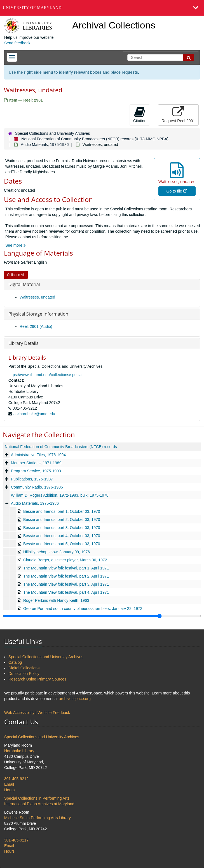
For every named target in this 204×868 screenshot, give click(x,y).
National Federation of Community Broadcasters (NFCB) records (61, 447)
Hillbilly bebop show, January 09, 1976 (57, 552)
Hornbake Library (19, 751)
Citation (140, 115)
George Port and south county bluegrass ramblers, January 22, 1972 (83, 609)
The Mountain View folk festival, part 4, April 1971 (66, 592)
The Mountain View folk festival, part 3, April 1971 (66, 584)
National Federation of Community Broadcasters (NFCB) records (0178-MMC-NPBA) (95, 139)
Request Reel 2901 (178, 115)
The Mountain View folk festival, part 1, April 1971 (66, 568)
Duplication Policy (24, 674)
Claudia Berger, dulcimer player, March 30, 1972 (65, 560)
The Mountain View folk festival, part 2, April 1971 (66, 576)
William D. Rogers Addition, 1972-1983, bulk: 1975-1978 (60, 495)
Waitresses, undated (37, 297)
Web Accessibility (19, 713)
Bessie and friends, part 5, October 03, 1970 (62, 544)
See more (16, 245)
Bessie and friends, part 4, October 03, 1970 (62, 536)
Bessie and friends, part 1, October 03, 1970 (62, 511)
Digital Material (24, 284)
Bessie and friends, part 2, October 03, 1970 (62, 520)
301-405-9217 (16, 840)
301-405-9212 (16, 779)
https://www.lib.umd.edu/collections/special (45, 375)
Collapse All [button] (16, 275)
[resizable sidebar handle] (102, 616)
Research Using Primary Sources (37, 679)
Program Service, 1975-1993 (36, 471)
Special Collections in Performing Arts (37, 798)
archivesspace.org (75, 699)
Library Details (23, 343)
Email (9, 784)
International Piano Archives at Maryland (39, 804)
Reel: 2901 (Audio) (36, 326)
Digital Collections (24, 668)
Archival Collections (114, 25)
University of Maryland (32, 8)
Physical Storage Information (38, 314)
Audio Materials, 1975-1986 (45, 145)
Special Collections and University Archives (53, 133)
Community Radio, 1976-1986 (37, 487)
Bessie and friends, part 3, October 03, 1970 (62, 528)
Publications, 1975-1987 (32, 479)
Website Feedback (54, 713)
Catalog (15, 662)
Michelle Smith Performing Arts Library (37, 818)
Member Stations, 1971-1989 (36, 463)
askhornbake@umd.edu (34, 414)
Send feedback (17, 43)
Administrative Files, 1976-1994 (38, 455)
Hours (9, 790)
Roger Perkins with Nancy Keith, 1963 (56, 600)
